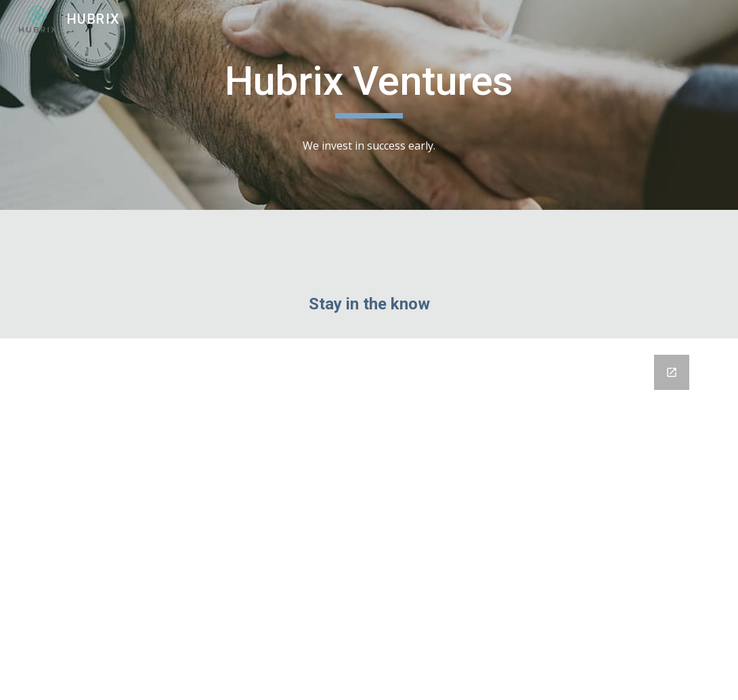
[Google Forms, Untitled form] (369, 519)
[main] (369, 87)
